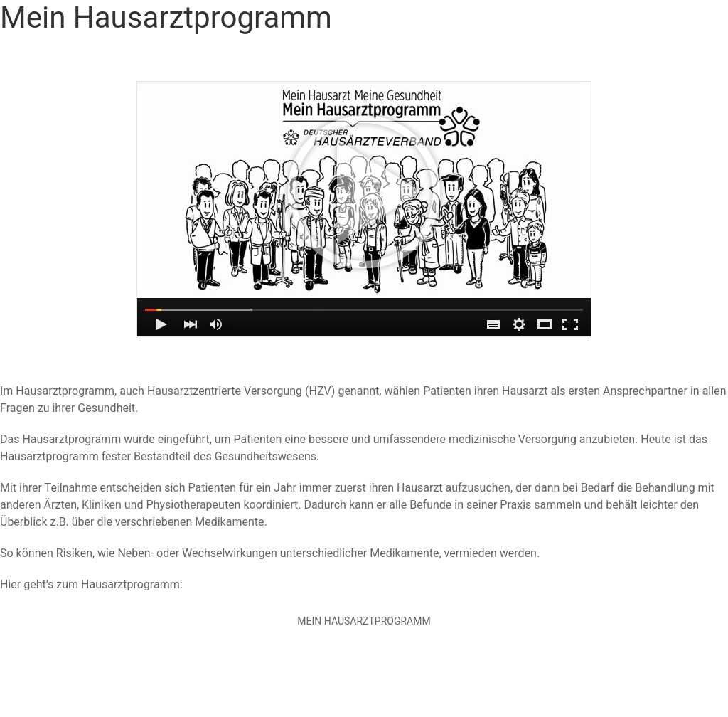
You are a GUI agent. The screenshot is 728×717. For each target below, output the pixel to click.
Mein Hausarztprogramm (364, 621)
